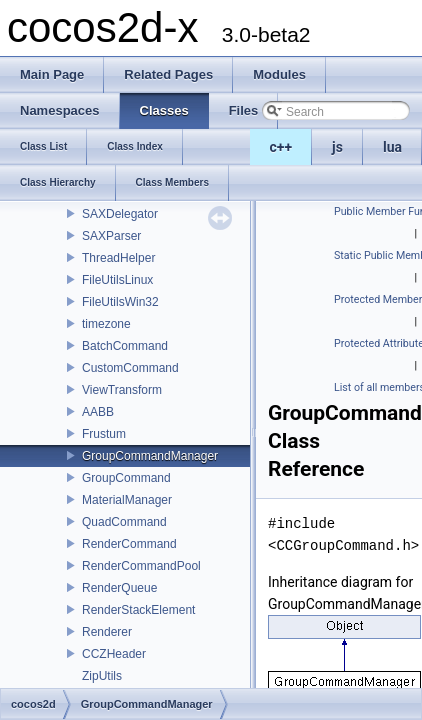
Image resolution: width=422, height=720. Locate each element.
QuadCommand (124, 522)
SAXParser (111, 236)
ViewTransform (122, 390)
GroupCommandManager (150, 456)
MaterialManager (127, 500)
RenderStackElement (138, 610)
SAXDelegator (120, 214)
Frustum (104, 434)
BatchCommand (125, 346)
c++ (281, 147)
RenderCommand (129, 544)
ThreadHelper (118, 258)
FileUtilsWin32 (120, 302)
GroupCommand (126, 478)
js (337, 147)
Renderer (107, 632)
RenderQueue (119, 588)
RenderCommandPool (141, 566)
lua (392, 147)
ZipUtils (102, 676)
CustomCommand (130, 368)
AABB (98, 412)
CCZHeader (114, 654)
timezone (106, 324)
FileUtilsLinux (117, 280)
